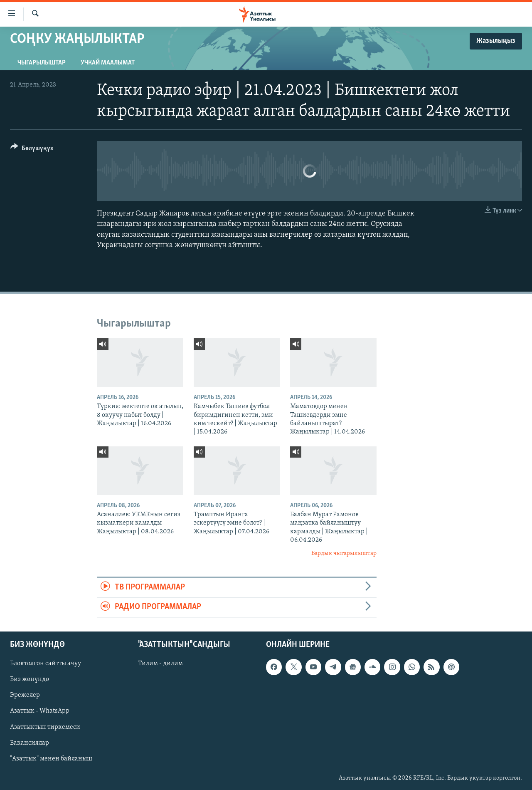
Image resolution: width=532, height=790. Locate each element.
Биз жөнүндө (30, 679)
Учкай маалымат (108, 63)
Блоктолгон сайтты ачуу (46, 664)
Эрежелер (25, 695)
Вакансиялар (30, 743)
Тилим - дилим (160, 664)
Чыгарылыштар (42, 63)
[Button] (32, 150)
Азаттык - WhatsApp (40, 711)
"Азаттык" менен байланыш (51, 758)
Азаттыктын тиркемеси (45, 727)
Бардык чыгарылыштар (344, 553)
